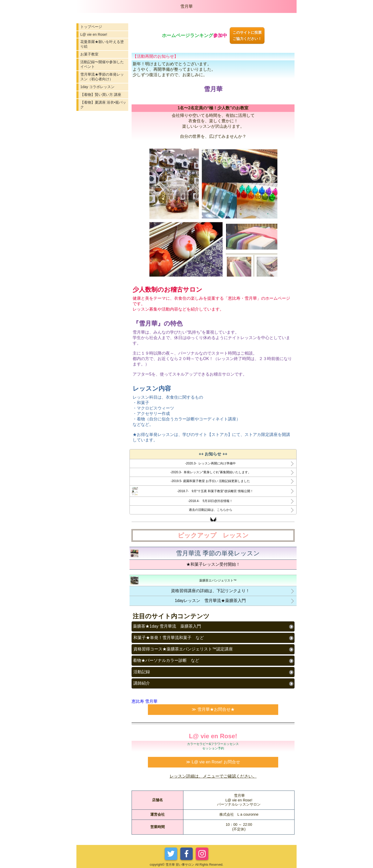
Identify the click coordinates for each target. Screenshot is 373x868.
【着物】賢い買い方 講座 (101, 95)
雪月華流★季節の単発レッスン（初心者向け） (102, 77)
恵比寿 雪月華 (145, 701)
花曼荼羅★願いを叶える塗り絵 (102, 44)
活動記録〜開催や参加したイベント (102, 64)
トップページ (91, 27)
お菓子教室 (89, 54)
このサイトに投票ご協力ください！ (247, 35)
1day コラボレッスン (97, 87)
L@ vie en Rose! (94, 34)
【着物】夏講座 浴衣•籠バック (103, 105)
